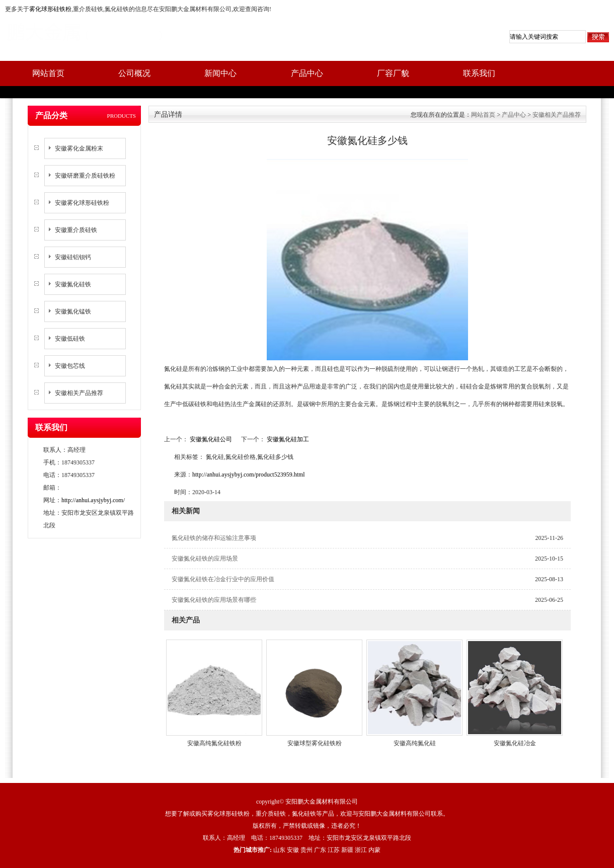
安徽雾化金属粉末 (79, 148)
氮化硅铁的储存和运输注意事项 (214, 538)
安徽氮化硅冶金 (515, 743)
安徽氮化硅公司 (211, 439)
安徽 (293, 850)
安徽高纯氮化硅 (415, 743)
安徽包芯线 (70, 366)
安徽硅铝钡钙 (73, 257)
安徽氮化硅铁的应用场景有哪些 (214, 600)
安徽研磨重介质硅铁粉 (85, 176)
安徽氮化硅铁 (73, 284)
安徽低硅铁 (70, 339)
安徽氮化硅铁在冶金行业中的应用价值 (223, 579)
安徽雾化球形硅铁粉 (82, 203)
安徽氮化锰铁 (73, 311)
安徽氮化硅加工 (287, 439)
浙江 (361, 850)
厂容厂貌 (393, 73)
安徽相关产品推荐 (79, 393)
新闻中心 (220, 73)
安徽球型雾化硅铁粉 (315, 743)
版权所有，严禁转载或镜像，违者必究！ (307, 826)
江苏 (334, 850)
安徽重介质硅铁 (76, 230)
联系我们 (479, 73)
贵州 (306, 850)
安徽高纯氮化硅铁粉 (214, 743)
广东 (320, 850)
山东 (279, 850)
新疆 (347, 850)
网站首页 (48, 73)
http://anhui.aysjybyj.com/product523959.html (249, 475)
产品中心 (307, 73)
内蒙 (374, 850)
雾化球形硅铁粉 (50, 9)
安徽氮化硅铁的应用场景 (205, 559)
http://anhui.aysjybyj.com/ (93, 500)
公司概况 (134, 73)
